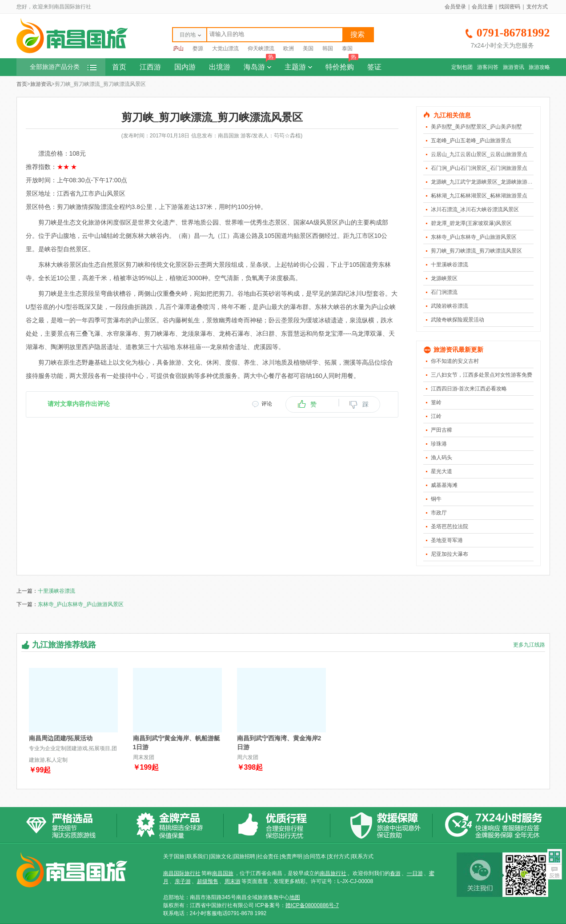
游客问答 (488, 67)
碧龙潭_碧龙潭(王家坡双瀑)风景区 (472, 223)
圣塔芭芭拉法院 (450, 526)
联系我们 (197, 856)
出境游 (220, 67)
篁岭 (436, 402)
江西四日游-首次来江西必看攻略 (469, 389)
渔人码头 (442, 458)
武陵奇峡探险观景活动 (458, 320)
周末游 (233, 881)
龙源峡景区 (444, 278)
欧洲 (289, 48)
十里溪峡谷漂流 (450, 265)
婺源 (198, 48)
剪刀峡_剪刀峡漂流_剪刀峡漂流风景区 (476, 251)
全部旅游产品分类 (63, 67)
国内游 (185, 67)
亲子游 (183, 881)
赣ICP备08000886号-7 (312, 905)
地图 (295, 897)
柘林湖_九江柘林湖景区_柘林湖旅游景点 (479, 196)
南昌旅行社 (333, 873)
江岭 (436, 416)
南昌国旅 (223, 873)
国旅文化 (221, 856)
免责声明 (292, 856)
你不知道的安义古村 (455, 361)
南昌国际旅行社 (182, 873)
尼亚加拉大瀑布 (450, 554)
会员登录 (455, 7)
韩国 (328, 48)
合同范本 (315, 856)
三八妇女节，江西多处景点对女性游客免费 (482, 375)
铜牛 (436, 499)
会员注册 (482, 7)
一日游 (415, 873)
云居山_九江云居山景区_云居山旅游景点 (479, 154)
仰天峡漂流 (261, 48)
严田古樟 (442, 430)
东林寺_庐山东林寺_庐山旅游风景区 (474, 237)
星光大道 (442, 471)
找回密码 (510, 7)
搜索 (357, 34)
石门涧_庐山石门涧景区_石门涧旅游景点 (479, 168)
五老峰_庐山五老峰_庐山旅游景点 (471, 141)
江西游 (150, 67)
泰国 (347, 48)
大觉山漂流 (225, 48)
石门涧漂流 (444, 292)
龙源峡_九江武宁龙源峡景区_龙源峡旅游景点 (484, 182)
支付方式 (537, 7)
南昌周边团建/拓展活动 (61, 738)
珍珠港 (439, 444)
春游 (395, 873)
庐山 (178, 48)
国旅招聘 (245, 856)
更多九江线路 (529, 645)
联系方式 (363, 856)
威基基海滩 (444, 485)
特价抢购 (342, 64)
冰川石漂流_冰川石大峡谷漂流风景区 (475, 209)
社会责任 (268, 856)
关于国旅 (174, 856)
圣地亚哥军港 (447, 540)
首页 (119, 67)
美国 (308, 48)
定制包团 (462, 67)
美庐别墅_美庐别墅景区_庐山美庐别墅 (476, 127)
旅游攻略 (539, 67)
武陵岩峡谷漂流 (450, 306)
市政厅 (439, 513)
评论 (267, 404)
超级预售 (208, 881)
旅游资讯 (514, 67)
